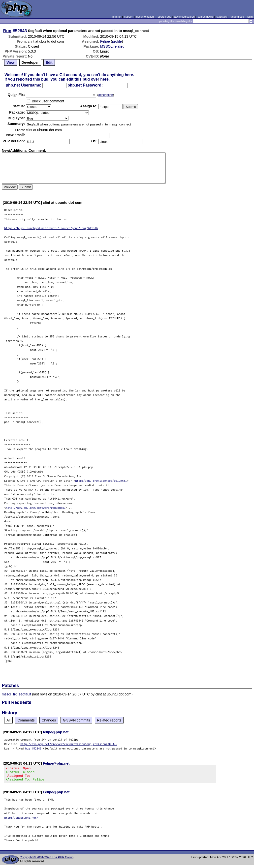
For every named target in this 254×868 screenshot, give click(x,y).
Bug (7, 31)
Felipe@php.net (56, 763)
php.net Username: (23, 85)
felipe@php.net (56, 732)
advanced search (184, 17)
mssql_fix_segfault (16, 694)
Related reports (109, 720)
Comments (26, 720)
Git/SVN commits (76, 720)
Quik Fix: (16, 95)
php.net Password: (85, 85)
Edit (49, 62)
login (250, 17)
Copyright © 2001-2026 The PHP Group (47, 860)
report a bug (164, 17)
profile (117, 41)
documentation (145, 17)
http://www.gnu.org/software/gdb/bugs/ (36, 508)
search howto (205, 17)
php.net (117, 17)
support (129, 17)
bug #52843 (33, 748)
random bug (237, 17)
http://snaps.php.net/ (21, 821)
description (106, 95)
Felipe (105, 41)
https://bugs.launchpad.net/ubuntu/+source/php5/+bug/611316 (51, 228)
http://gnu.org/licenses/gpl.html (101, 481)
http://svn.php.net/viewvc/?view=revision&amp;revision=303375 (69, 744)
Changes (49, 720)
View (11, 62)
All (8, 720)
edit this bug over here (88, 79)
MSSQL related (112, 46)
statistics (222, 17)
